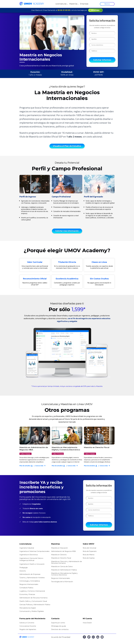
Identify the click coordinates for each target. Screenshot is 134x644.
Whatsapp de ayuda (59, 626)
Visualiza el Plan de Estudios (67, 146)
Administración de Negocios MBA (63, 551)
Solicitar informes (102, 60)
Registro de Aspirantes (28, 629)
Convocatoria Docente (28, 626)
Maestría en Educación (60, 548)
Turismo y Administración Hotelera (32, 578)
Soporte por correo (58, 623)
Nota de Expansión (90, 551)
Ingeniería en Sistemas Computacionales (34, 551)
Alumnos (107, 4)
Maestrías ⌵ (74, 4)
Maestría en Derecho (59, 555)
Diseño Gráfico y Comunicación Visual (33, 601)
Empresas (84, 4)
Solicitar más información (67, 231)
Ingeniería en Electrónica (29, 555)
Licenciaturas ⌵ (62, 4)
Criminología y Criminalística (30, 581)
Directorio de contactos (60, 629)
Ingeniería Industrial (27, 548)
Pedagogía (24, 568)
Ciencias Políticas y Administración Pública (35, 605)
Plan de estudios (26, 466)
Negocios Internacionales (29, 584)
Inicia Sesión (87, 623)
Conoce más (41, 466)
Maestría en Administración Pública (64, 570)
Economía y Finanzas (27, 594)
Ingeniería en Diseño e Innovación (32, 564)
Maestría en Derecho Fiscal (61, 558)
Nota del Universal (89, 548)
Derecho (23, 571)
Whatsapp (95, 10)
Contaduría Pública (26, 588)
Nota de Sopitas (89, 558)
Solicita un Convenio (27, 623)
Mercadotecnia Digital (28, 608)
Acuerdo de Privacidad (61, 637)
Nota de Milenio (89, 555)
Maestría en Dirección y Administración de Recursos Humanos (67, 562)
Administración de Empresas (30, 574)
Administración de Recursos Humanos (33, 598)
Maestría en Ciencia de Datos (62, 567)
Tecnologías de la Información (62, 582)
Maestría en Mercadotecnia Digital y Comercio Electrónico (64, 574)
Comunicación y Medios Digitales (32, 611)
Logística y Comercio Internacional (32, 591)
